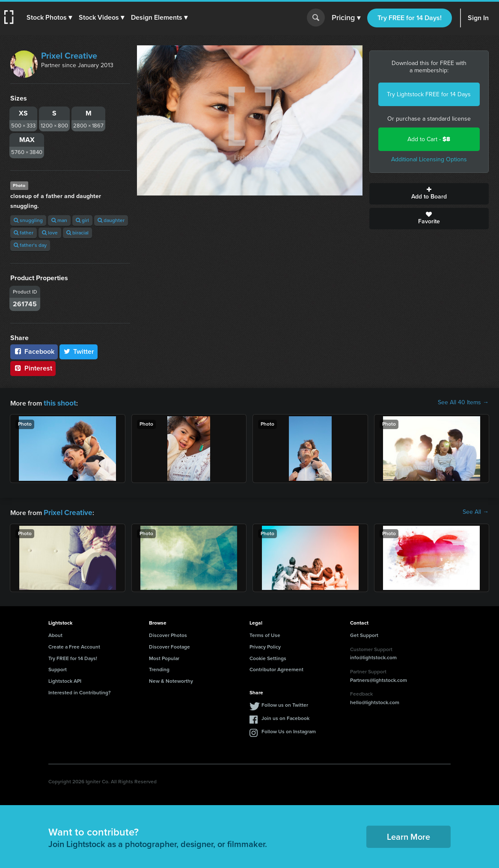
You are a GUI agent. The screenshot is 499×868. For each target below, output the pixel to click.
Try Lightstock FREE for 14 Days (429, 94)
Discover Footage (169, 645)
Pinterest (33, 368)
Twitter (79, 351)
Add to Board (429, 194)
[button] (50, 18)
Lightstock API (65, 679)
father (24, 233)
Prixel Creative (69, 56)
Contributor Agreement (276, 668)
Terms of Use (265, 634)
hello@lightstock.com (375, 701)
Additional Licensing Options (429, 159)
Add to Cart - (429, 139)
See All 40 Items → (463, 403)
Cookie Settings (268, 657)
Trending (159, 668)
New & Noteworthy (171, 679)
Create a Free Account (74, 645)
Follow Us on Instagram (289, 730)
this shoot (59, 402)
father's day (30, 245)
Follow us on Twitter (285, 703)
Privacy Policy (265, 645)
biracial (77, 233)
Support (58, 668)
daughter (111, 220)
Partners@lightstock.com (379, 678)
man (59, 220)
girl (82, 220)
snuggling (28, 220)
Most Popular (164, 657)
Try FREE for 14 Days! (410, 18)
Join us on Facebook (285, 717)
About (55, 634)
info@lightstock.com (373, 656)
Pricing (346, 18)
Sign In (478, 18)
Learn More (408, 835)
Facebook (34, 351)
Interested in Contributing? (80, 691)
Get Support (364, 634)
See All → (476, 511)
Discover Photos (168, 634)
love (50, 233)
